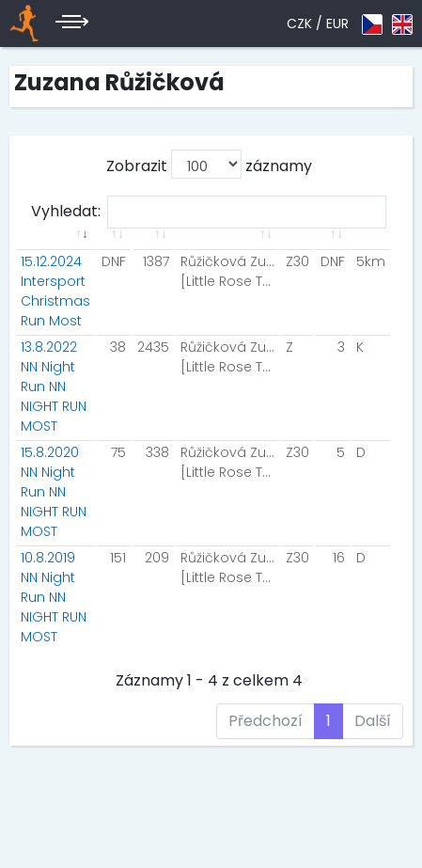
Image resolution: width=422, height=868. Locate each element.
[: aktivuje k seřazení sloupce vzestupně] (55, 245)
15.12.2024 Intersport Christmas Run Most (55, 291)
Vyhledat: (209, 212)
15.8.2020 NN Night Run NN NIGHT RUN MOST (54, 492)
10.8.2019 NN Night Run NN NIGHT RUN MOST (54, 597)
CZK (299, 24)
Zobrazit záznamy (209, 164)
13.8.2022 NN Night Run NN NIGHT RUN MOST (54, 387)
